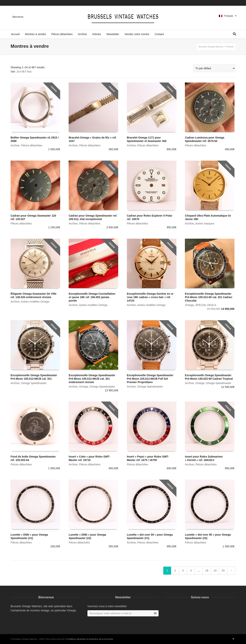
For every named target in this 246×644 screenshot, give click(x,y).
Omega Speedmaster (34, 383)
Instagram (235, 3)
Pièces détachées (32, 145)
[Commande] (214, 68)
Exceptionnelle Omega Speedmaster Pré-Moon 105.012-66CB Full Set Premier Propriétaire (150, 379)
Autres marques (205, 223)
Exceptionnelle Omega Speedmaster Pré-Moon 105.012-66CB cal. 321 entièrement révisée (92, 379)
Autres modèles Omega (35, 302)
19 (215, 571)
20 (223, 571)
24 (18, 72)
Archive (15, 145)
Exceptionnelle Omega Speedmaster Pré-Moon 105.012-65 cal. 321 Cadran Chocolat (209, 297)
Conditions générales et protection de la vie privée (90, 639)
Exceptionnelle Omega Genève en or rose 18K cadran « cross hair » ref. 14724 (150, 297)
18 (207, 571)
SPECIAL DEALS (206, 305)
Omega (189, 305)
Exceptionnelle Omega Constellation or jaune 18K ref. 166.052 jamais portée (92, 297)
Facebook (229, 3)
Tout (29, 72)
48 (23, 72)
